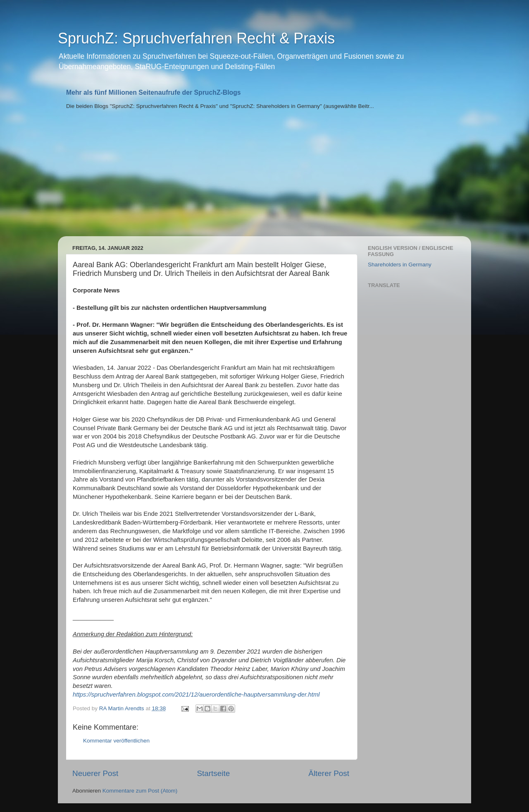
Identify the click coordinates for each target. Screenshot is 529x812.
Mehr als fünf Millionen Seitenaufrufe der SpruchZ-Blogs (154, 92)
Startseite (213, 773)
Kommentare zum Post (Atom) (140, 791)
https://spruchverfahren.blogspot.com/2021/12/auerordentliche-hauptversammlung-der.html (196, 695)
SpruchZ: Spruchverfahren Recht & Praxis (196, 38)
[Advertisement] (264, 174)
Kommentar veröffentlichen (116, 741)
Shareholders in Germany (400, 265)
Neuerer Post (95, 773)
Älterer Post (329, 773)
